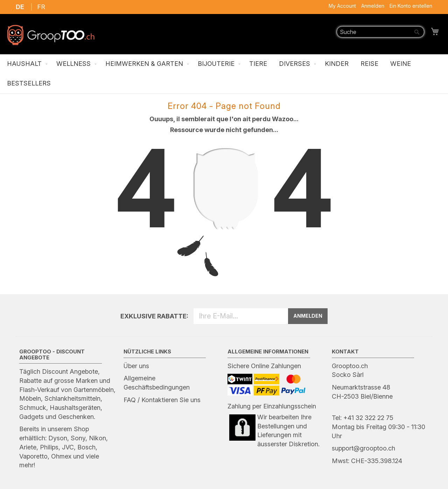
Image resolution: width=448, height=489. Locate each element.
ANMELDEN (308, 316)
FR (41, 7)
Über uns (136, 366)
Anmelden (373, 6)
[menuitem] (26, 64)
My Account (342, 6)
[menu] (224, 74)
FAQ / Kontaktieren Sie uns (162, 400)
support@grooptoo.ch (363, 448)
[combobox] (380, 32)
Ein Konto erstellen (411, 6)
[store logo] (51, 35)
